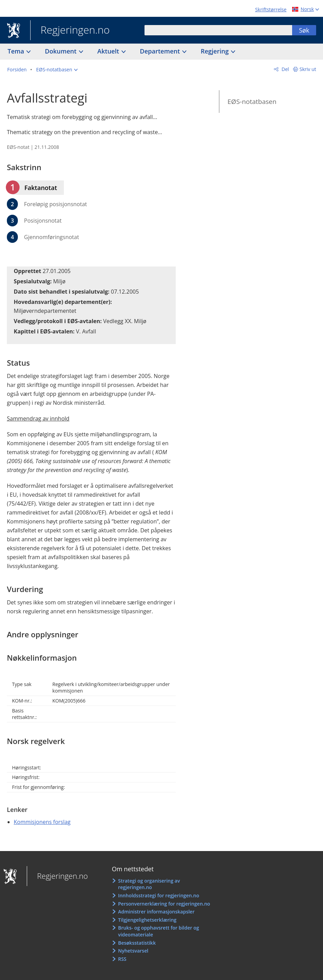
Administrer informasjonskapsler (156, 912)
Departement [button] (161, 51)
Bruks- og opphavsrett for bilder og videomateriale (159, 931)
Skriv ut (308, 69)
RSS (122, 959)
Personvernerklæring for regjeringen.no (164, 904)
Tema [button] (17, 51)
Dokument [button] (62, 51)
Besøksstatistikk (137, 943)
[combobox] (218, 30)
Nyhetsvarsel (133, 951)
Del (285, 69)
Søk (304, 30)
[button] (57, 70)
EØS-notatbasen (252, 102)
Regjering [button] (216, 51)
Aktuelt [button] (109, 51)
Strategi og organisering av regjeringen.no (149, 884)
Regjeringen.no (70, 31)
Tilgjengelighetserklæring (147, 920)
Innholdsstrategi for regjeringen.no (159, 895)
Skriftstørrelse (271, 9)
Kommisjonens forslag (42, 822)
